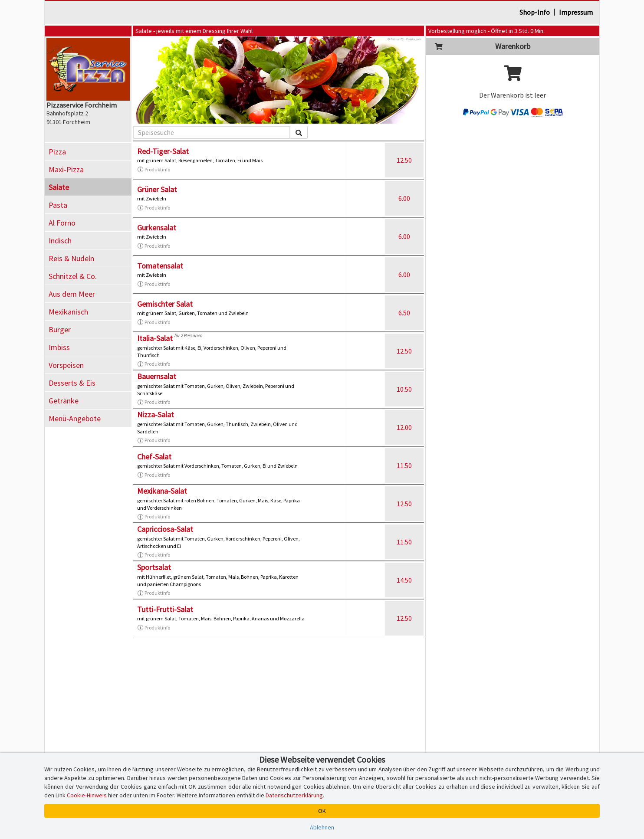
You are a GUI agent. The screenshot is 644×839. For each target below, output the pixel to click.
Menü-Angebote (75, 418)
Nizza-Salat (156, 415)
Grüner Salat (157, 189)
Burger (60, 329)
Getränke (64, 401)
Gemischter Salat (165, 304)
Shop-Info (535, 12)
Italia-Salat (155, 338)
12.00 (404, 427)
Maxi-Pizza (66, 169)
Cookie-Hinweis (87, 795)
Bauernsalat (157, 376)
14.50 (404, 580)
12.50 (404, 160)
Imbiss (59, 347)
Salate (59, 187)
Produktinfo (154, 170)
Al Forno (62, 223)
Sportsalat (154, 567)
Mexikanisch (68, 312)
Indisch (60, 241)
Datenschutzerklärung (294, 795)
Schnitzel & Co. (73, 276)
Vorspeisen (66, 365)
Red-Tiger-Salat (163, 151)
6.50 (404, 313)
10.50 (404, 389)
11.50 (404, 465)
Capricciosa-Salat (165, 529)
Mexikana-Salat (162, 491)
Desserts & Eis (72, 383)
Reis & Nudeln (71, 258)
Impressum (576, 12)
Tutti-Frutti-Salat (165, 609)
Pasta (58, 205)
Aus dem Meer (72, 294)
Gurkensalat (157, 228)
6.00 (404, 198)
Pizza (57, 152)
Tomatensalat (160, 266)
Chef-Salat (154, 457)
